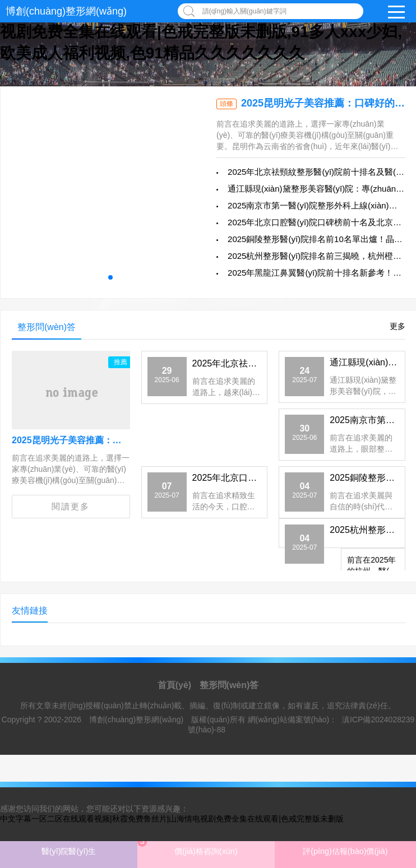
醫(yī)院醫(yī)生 (69, 851)
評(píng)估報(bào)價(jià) (345, 851)
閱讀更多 (71, 506)
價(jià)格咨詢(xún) (188, 846)
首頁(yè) (174, 685)
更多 (397, 326)
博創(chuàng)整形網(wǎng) (66, 11)
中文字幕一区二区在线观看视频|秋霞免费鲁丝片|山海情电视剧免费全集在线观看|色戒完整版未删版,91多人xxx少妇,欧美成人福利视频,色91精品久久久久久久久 (201, 32)
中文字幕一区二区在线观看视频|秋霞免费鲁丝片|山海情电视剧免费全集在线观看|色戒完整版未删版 (172, 819)
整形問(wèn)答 (229, 685)
